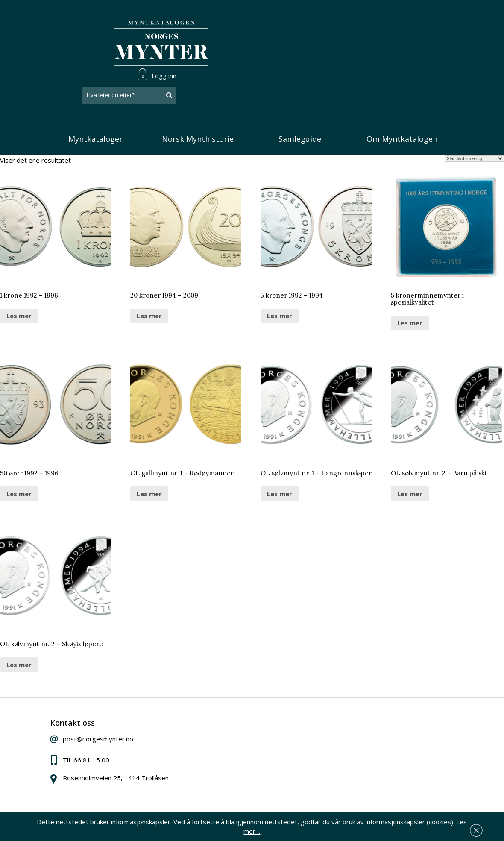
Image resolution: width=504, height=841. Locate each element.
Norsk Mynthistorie (198, 98)
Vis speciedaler (220, 703)
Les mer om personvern (372, 786)
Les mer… (462, 830)
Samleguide (300, 98)
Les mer (19, 275)
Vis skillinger (215, 716)
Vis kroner (212, 729)
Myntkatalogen (96, 98)
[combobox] (406, 40)
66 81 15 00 (101, 722)
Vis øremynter (219, 742)
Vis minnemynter (222, 755)
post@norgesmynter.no (108, 701)
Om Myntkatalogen (402, 98)
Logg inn (433, 19)
